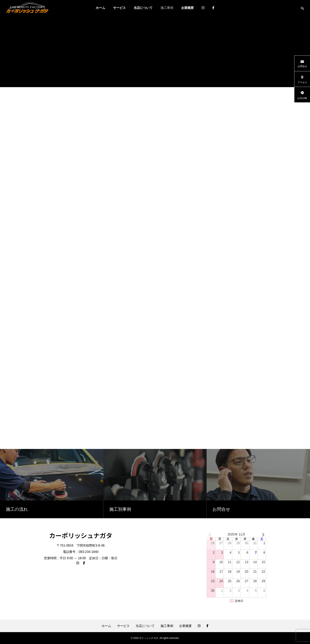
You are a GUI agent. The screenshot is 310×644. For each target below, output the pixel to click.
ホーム (100, 8)
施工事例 (167, 8)
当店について (143, 8)
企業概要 (187, 8)
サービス (119, 8)
